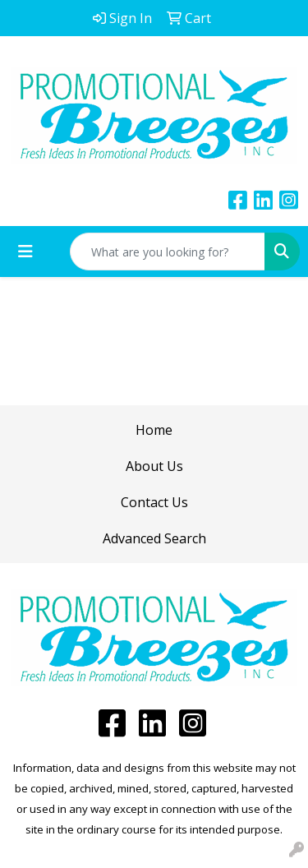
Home (154, 430)
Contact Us (154, 502)
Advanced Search (154, 538)
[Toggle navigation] (25, 252)
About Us (154, 466)
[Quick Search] (168, 252)
